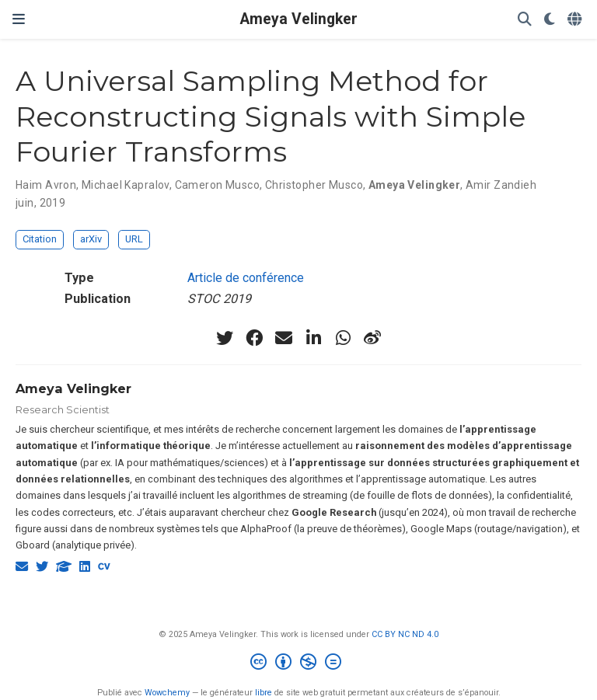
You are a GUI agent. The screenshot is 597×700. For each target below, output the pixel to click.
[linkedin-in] (313, 338)
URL (134, 239)
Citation (40, 239)
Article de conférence (246, 278)
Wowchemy (167, 693)
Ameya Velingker (299, 19)
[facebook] (254, 338)
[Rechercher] (525, 20)
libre (264, 693)
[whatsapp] (343, 338)
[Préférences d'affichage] (550, 20)
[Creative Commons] (299, 664)
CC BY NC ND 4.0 (405, 634)
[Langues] (576, 20)
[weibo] (372, 338)
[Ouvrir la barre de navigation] (19, 19)
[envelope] (284, 338)
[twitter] (225, 338)
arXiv (91, 239)
